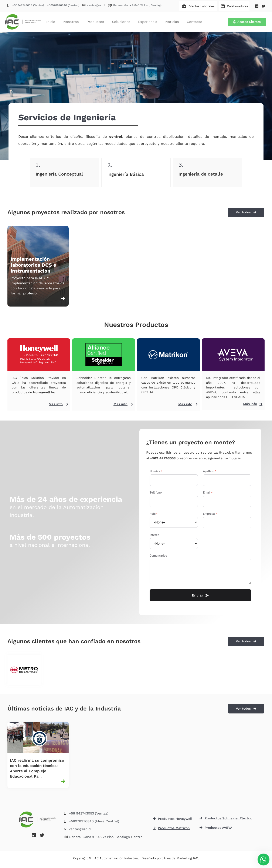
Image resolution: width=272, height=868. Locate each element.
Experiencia (148, 22)
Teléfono (156, 492)
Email (208, 492)
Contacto (195, 22)
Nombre (156, 471)
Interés (154, 535)
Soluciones (121, 22)
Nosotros (71, 22)
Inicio (51, 22)
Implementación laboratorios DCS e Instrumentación (33, 265)
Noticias (172, 22)
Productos (95, 22)
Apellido (210, 471)
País (154, 514)
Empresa (210, 514)
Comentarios (158, 556)
